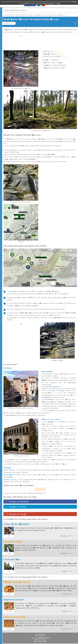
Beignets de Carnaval (13, 600)
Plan (45, 642)
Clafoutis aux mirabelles (15, 617)
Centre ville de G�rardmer (16, 524)
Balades (37, 640)
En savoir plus (51, 3)
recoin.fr (41, 635)
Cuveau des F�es (12, 559)
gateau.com (44, 638)
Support (40, 642)
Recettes (43, 640)
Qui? (35, 642)
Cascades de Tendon (13, 542)
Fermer (59, 3)
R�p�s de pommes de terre (17, 582)
